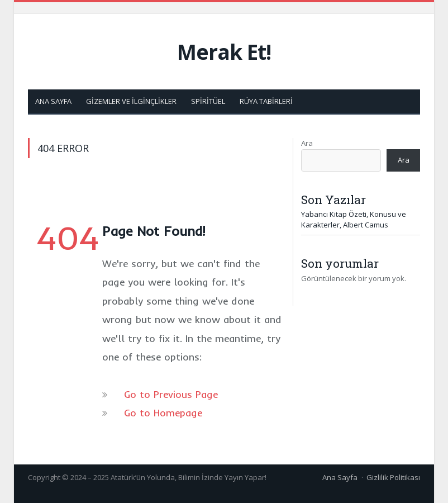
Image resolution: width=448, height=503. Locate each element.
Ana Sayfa (53, 101)
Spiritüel (208, 101)
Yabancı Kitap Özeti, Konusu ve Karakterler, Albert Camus (354, 220)
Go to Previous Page (171, 394)
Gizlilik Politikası (393, 477)
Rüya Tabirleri (266, 101)
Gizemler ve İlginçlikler (131, 101)
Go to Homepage (163, 413)
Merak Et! (224, 52)
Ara (307, 143)
